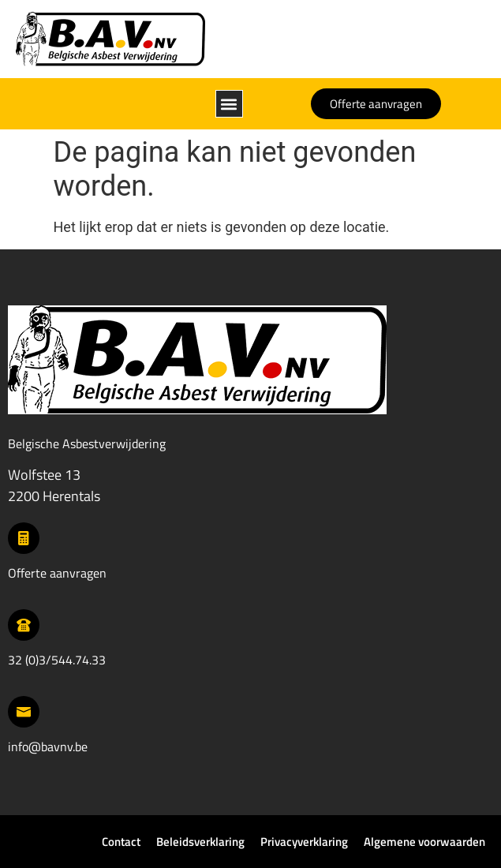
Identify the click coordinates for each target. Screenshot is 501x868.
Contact (121, 842)
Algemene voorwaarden (424, 842)
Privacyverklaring (304, 842)
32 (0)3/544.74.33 (57, 660)
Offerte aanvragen (57, 573)
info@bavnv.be (48, 746)
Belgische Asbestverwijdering (87, 443)
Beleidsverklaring (200, 842)
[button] (229, 104)
